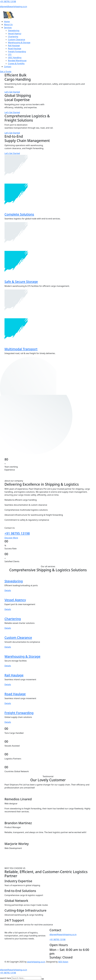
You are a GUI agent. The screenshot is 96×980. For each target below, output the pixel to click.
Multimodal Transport (21, 349)
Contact (8, 67)
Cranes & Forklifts (16, 64)
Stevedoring (14, 31)
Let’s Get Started (12, 92)
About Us (8, 25)
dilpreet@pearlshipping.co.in (13, 7)
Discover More (11, 538)
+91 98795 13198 (8, 2)
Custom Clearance (16, 40)
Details (8, 590)
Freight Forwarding (17, 52)
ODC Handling (15, 58)
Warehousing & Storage (19, 43)
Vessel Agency (15, 34)
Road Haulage (15, 49)
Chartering (13, 37)
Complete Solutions (19, 214)
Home (7, 22)
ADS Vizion (63, 962)
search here (5, 978)
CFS (10, 55)
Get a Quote (6, 72)
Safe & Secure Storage (21, 282)
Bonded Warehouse (17, 61)
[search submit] (43, 979)
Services (8, 28)
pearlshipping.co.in (36, 962)
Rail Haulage (14, 46)
